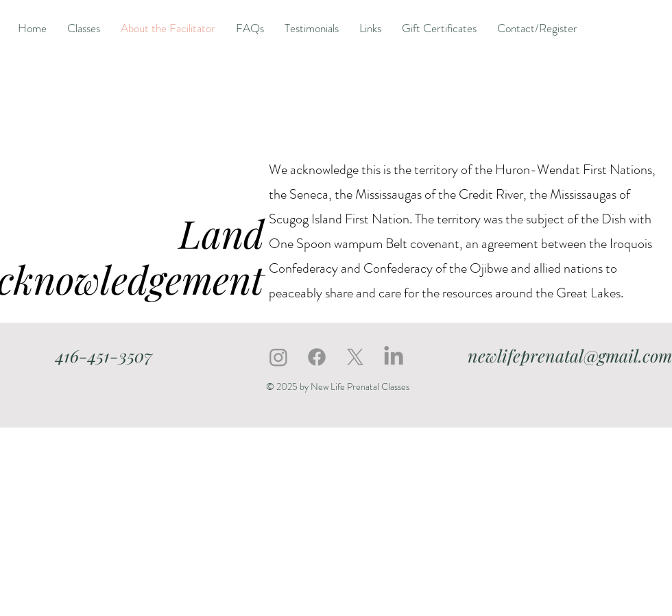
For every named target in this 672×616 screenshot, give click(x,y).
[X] (355, 357)
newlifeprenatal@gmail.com (570, 355)
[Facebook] (317, 357)
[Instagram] (278, 357)
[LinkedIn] (394, 357)
